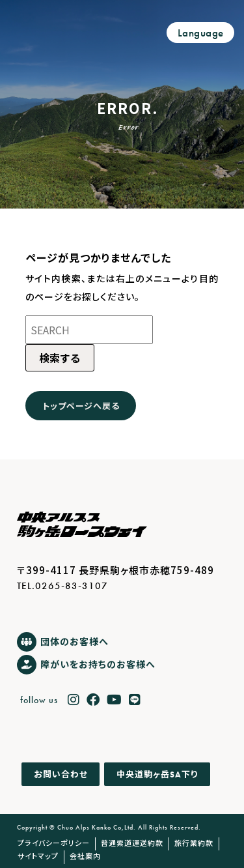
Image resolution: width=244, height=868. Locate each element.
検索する (60, 358)
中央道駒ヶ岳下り (157, 774)
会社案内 (85, 856)
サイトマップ (38, 856)
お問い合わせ (61, 774)
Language (201, 33)
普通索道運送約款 (132, 843)
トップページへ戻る (81, 406)
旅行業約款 (194, 843)
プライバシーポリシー (54, 843)
